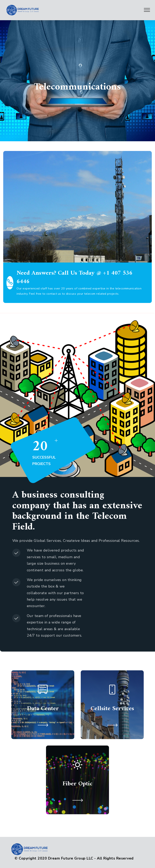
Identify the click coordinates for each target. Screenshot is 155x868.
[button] (43, 725)
